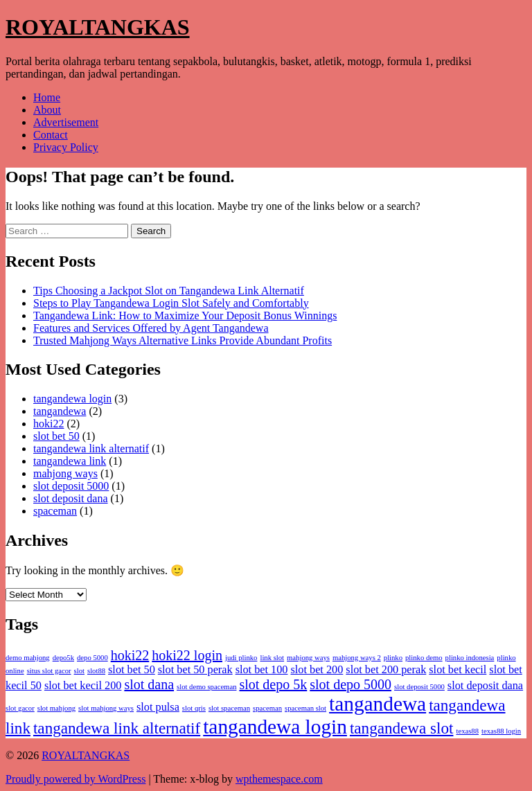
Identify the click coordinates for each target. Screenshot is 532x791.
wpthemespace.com (279, 779)
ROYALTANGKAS (98, 27)
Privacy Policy (66, 147)
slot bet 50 (56, 436)
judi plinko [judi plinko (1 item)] (241, 658)
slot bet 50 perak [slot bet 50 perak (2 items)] (195, 670)
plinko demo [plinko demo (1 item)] (424, 658)
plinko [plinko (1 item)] (393, 658)
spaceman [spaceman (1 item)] (267, 708)
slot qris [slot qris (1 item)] (194, 708)
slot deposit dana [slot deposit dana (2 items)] (485, 686)
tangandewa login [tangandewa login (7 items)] (275, 727)
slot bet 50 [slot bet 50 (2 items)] (132, 670)
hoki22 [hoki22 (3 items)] (130, 655)
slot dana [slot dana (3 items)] (149, 684)
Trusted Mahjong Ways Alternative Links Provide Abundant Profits (183, 340)
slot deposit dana (71, 498)
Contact (51, 135)
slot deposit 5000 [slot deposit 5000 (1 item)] (419, 687)
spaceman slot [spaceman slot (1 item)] (305, 708)
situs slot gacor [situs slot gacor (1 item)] (49, 671)
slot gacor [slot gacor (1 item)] (20, 708)
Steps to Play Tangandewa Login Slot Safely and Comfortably (171, 303)
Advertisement (66, 122)
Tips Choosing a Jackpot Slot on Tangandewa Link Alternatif (169, 291)
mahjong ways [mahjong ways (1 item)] (308, 658)
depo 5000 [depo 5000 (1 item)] (92, 658)
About (47, 110)
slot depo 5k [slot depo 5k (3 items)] (273, 684)
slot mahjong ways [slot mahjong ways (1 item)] (106, 708)
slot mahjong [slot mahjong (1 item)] (56, 708)
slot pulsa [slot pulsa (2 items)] (158, 707)
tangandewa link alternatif (91, 448)
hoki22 (48, 424)
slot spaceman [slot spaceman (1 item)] (229, 708)
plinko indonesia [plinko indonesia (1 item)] (470, 658)
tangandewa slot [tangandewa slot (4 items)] (402, 728)
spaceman (55, 511)
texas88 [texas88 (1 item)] (467, 731)
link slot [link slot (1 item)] (272, 658)
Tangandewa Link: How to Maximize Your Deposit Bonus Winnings (185, 315)
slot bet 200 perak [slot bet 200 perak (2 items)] (386, 670)
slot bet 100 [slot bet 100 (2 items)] (262, 670)
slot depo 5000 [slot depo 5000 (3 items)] (351, 684)
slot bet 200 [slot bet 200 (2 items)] (317, 670)
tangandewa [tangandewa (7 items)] (378, 704)
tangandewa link (70, 461)
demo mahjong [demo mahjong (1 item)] (28, 658)
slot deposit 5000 (71, 486)
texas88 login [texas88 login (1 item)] (501, 731)
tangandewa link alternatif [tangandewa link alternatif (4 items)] (117, 728)
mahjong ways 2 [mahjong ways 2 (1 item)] (357, 658)
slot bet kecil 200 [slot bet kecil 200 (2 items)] (83, 686)
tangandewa (60, 411)
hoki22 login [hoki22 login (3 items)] (187, 655)
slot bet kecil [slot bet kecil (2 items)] (458, 670)
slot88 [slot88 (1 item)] (96, 671)
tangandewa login (72, 399)
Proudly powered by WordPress (76, 779)
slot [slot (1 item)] (79, 671)
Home (47, 97)
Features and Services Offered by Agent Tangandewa (151, 328)
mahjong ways (65, 473)
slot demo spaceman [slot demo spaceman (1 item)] (206, 687)
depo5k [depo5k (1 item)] (63, 658)
